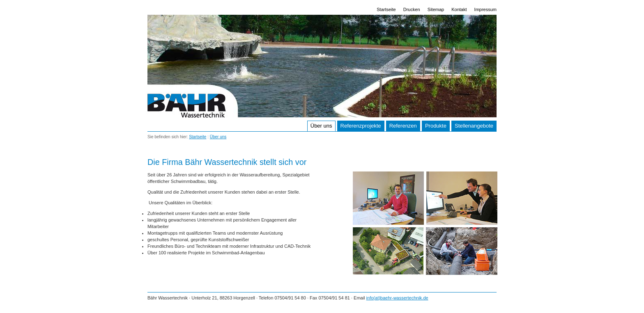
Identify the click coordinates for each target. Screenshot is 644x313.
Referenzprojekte (361, 126)
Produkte (436, 126)
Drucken (412, 9)
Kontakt (459, 9)
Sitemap (436, 9)
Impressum (485, 9)
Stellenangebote (474, 126)
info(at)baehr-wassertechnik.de (397, 298)
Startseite (386, 9)
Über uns (321, 126)
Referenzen (403, 126)
